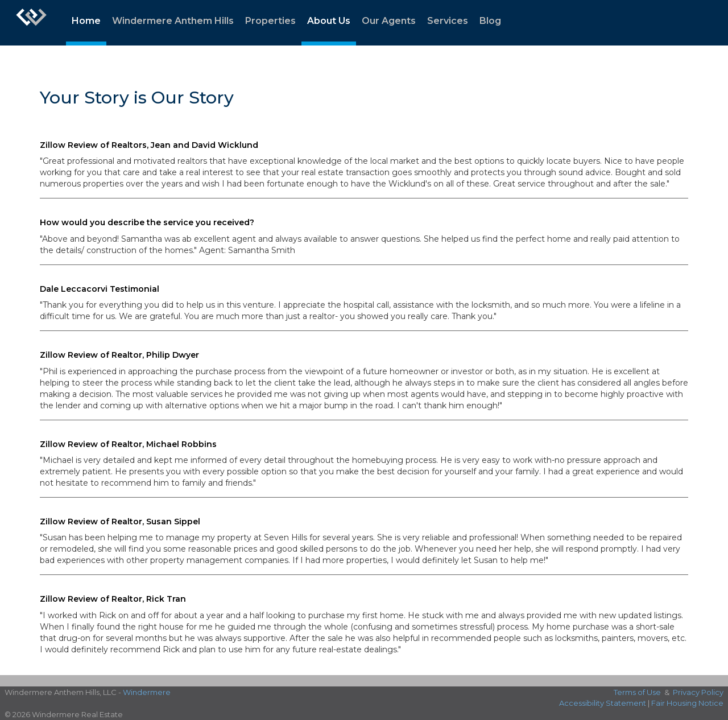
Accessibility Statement (603, 703)
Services (448, 21)
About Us (329, 21)
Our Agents (389, 21)
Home (86, 21)
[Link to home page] (31, 23)
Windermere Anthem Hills (173, 21)
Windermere (147, 692)
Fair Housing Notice (687, 703)
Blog (490, 21)
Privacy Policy (698, 692)
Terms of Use (637, 692)
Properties (270, 21)
